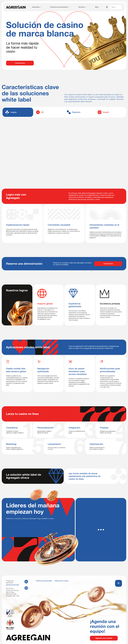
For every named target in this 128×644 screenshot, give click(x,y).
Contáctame (108, 264)
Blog (97, 7)
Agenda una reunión (104, 638)
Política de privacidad (44, 581)
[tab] (18, 112)
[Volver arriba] (118, 583)
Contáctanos (20, 63)
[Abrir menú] (107, 7)
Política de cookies (62, 581)
